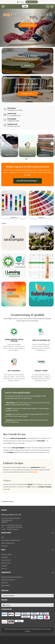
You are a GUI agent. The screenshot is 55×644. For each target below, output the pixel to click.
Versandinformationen (8, 580)
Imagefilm (4, 565)
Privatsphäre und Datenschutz (11, 540)
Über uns (4, 568)
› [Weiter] (52, 144)
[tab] (27, 511)
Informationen (27, 533)
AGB (3, 537)
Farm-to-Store (6, 560)
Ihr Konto (21, 2)
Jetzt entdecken (27, 25)
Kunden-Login (33, 2)
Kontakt (27, 510)
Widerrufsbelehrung (8, 543)
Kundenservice (27, 572)
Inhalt (27, 550)
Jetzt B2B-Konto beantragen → (28, 181)
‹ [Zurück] (3, 144)
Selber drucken (6, 563)
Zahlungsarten (6, 585)
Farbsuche (5, 582)
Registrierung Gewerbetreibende (12, 577)
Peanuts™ (35, 472)
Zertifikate (4, 557)
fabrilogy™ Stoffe (7, 554)
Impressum (5, 546)
